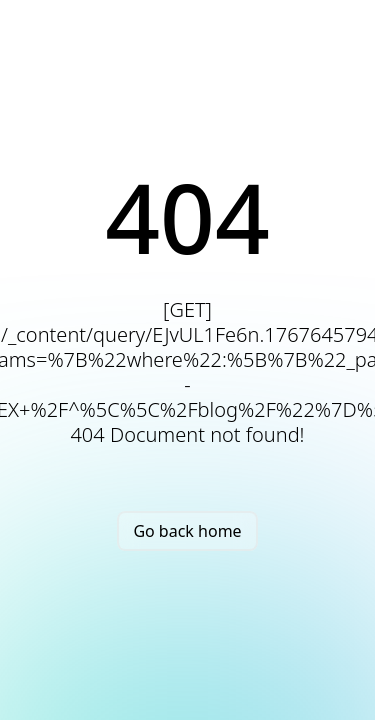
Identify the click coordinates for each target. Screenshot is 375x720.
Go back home (187, 531)
